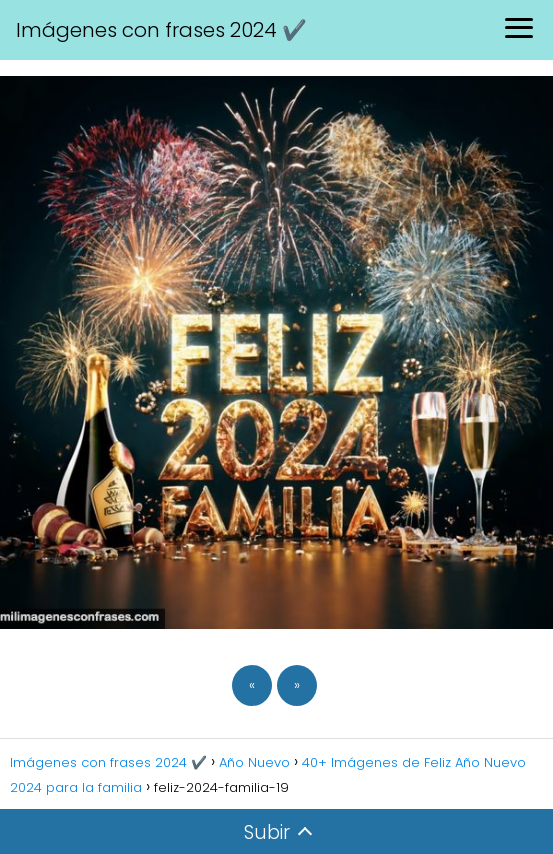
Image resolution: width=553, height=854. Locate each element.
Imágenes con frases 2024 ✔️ (161, 30)
